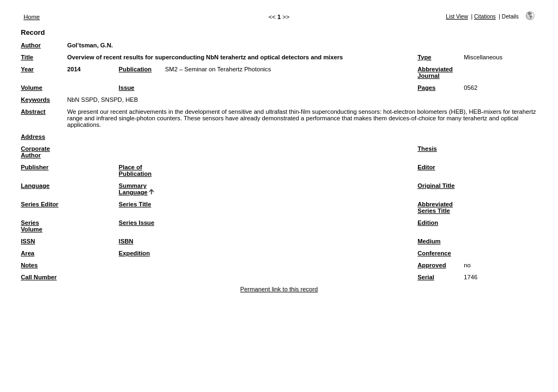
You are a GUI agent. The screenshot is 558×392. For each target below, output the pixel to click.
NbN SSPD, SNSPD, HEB (102, 100)
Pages (426, 88)
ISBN (126, 241)
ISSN (28, 241)
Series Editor (40, 204)
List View (457, 17)
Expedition (134, 253)
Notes (29, 265)
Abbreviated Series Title (435, 207)
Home (32, 17)
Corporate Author (35, 152)
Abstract (33, 112)
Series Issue (137, 223)
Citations (485, 17)
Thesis (427, 149)
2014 (74, 69)
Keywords (35, 100)
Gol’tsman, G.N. (90, 45)
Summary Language (133, 189)
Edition (428, 223)
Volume (32, 88)
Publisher (35, 167)
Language (35, 186)
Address (33, 137)
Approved (432, 265)
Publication (135, 69)
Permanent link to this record (279, 289)
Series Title (135, 204)
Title (27, 57)
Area (28, 253)
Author (31, 45)
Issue (127, 88)
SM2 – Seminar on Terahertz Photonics (218, 69)
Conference (434, 253)
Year (27, 69)
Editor (426, 167)
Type (424, 57)
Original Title (436, 186)
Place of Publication (135, 170)
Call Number (39, 277)
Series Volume (32, 226)
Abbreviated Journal (435, 72)
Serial (426, 277)
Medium (429, 241)
